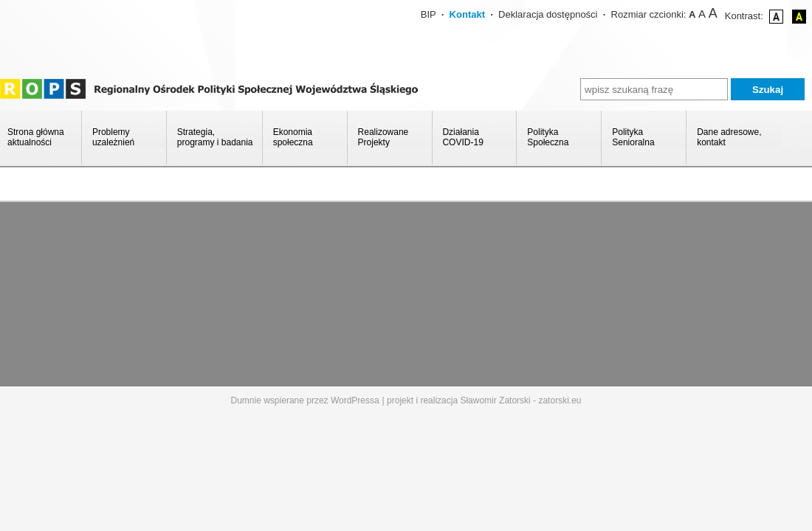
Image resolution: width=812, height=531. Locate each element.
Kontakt (467, 14)
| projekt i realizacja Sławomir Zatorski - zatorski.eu (482, 400)
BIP (429, 14)
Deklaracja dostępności (548, 14)
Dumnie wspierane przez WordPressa (305, 400)
